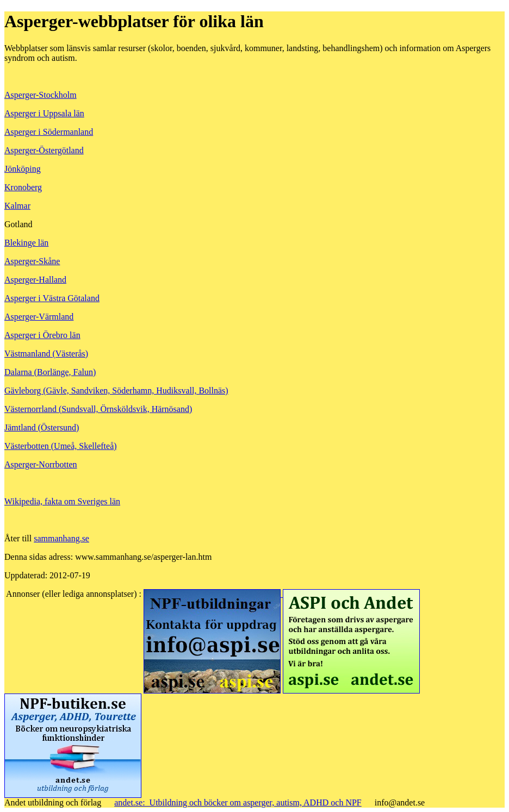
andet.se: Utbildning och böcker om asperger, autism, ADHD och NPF (238, 802)
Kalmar (17, 206)
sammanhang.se (61, 538)
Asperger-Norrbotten (41, 464)
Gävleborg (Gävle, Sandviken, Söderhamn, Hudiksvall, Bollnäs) (116, 391)
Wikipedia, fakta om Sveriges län (62, 501)
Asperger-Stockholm (41, 95)
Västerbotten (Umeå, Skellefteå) (61, 446)
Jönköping (23, 169)
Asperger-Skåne (32, 261)
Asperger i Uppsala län (44, 113)
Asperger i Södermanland (49, 132)
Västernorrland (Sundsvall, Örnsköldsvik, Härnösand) (98, 409)
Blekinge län (26, 243)
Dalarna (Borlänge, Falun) (50, 372)
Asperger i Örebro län (42, 335)
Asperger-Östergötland (44, 150)
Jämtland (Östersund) (42, 427)
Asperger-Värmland (39, 317)
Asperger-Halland (35, 280)
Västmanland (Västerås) (46, 354)
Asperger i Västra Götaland (52, 298)
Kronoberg (23, 187)
